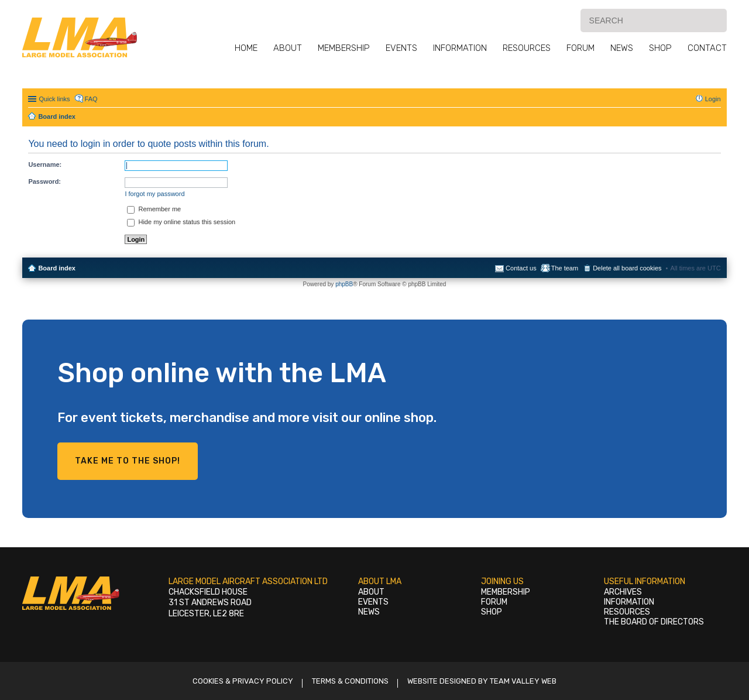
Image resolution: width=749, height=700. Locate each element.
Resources (527, 48)
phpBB (344, 284)
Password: (44, 181)
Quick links (54, 99)
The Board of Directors (654, 622)
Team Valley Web (523, 681)
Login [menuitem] (713, 99)
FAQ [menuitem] (91, 99)
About (288, 48)
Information (460, 48)
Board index (57, 268)
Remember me (154, 209)
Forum (580, 48)
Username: (45, 164)
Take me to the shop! (128, 461)
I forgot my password (154, 194)
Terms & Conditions (350, 681)
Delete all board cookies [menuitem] (627, 268)
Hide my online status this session (181, 222)
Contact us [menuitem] (521, 268)
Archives (623, 592)
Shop (660, 48)
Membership (344, 48)
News (622, 48)
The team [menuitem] (565, 268)
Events (401, 48)
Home (246, 48)
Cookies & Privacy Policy (243, 681)
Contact (707, 48)
